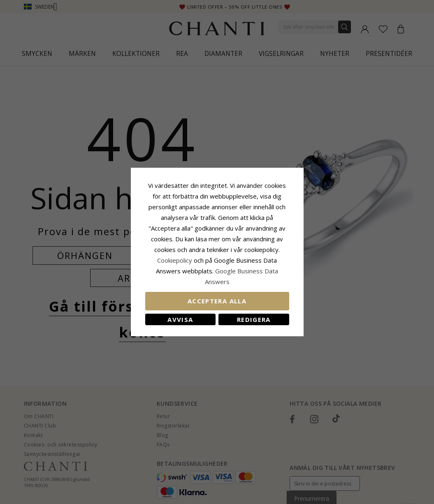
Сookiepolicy (175, 260)
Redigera (254, 319)
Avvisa (180, 319)
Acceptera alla (217, 301)
